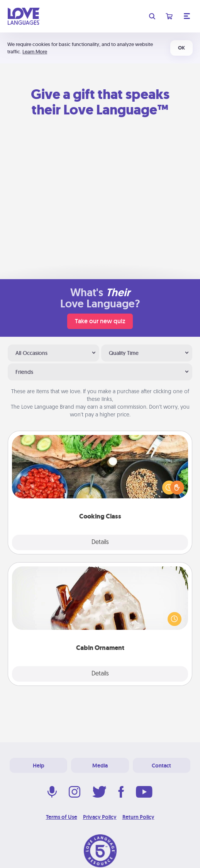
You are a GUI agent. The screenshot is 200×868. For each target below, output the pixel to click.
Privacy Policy (100, 817)
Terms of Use (62, 817)
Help (39, 766)
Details (100, 542)
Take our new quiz (100, 321)
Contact (161, 766)
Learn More (35, 52)
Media (100, 766)
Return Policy (138, 817)
